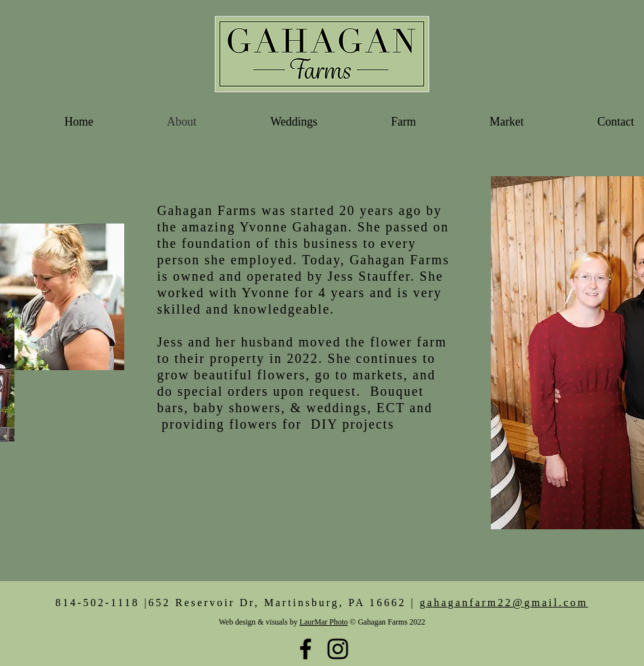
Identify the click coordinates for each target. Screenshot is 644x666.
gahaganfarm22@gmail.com (504, 603)
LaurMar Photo (324, 622)
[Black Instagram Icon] (338, 649)
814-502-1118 (97, 603)
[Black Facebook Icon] (306, 649)
